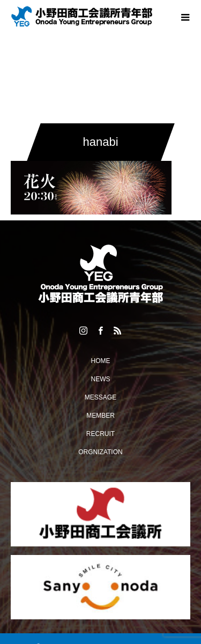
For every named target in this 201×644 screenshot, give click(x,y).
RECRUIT (100, 434)
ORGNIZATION (100, 452)
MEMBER (100, 416)
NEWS (101, 379)
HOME (101, 361)
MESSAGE (100, 397)
